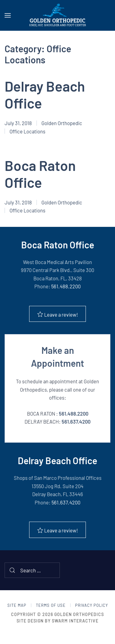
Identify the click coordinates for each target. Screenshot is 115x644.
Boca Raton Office (40, 174)
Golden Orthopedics (79, 614)
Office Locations (27, 131)
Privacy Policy (92, 605)
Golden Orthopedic (62, 123)
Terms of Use (51, 605)
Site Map (17, 605)
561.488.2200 (66, 286)
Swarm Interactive (75, 621)
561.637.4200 (76, 421)
